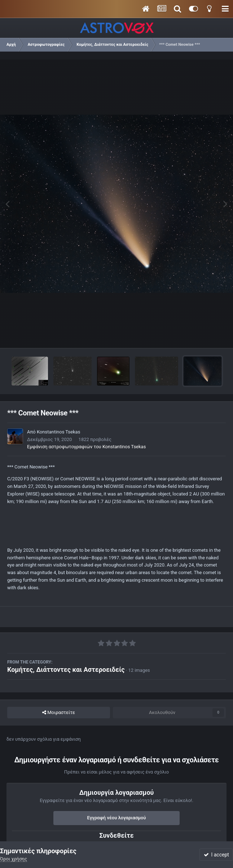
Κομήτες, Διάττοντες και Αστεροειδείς (66, 669)
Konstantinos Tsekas (58, 432)
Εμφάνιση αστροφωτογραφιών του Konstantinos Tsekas (86, 447)
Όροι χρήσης (14, 859)
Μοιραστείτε (59, 713)
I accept (216, 855)
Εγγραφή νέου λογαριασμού (117, 818)
